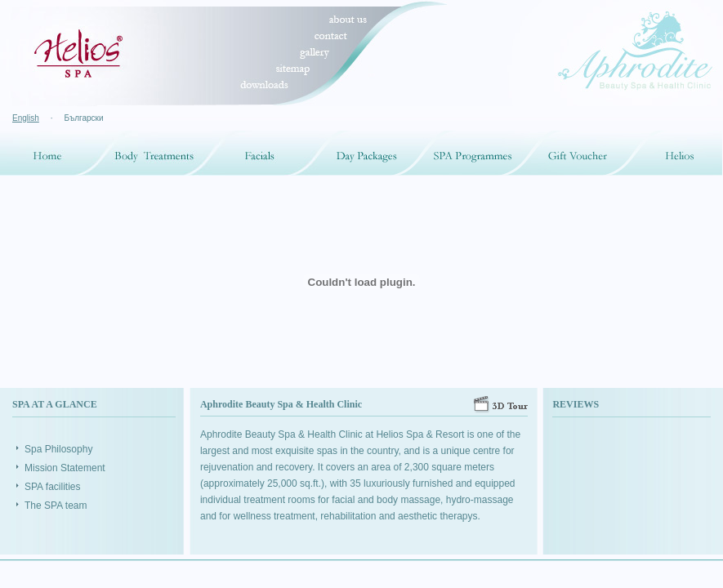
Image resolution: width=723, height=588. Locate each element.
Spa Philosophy (58, 449)
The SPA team (56, 506)
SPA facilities (52, 487)
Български (83, 118)
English (26, 118)
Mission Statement (65, 468)
